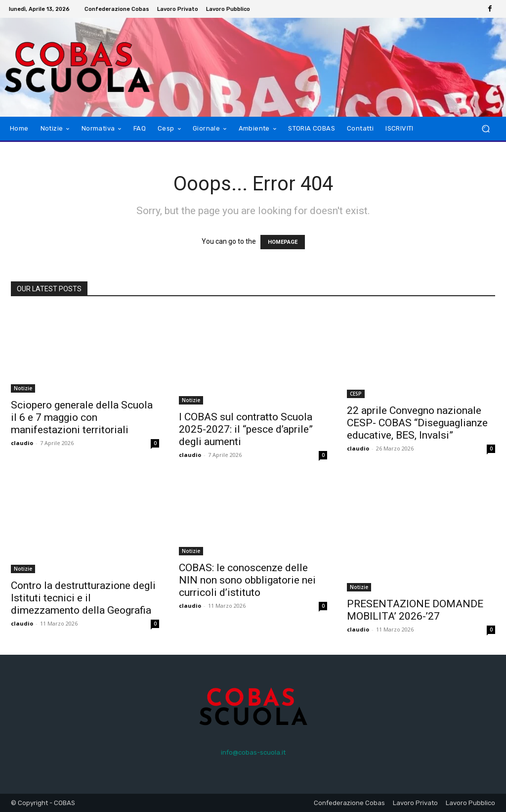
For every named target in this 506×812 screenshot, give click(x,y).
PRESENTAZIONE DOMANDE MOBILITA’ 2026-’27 (415, 610)
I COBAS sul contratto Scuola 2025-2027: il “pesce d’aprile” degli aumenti (246, 429)
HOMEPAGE (283, 242)
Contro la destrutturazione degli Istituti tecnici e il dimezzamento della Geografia (83, 598)
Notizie (23, 388)
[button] (485, 129)
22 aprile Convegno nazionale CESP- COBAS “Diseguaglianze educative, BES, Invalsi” (417, 423)
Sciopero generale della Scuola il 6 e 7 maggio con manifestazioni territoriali (82, 417)
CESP (356, 394)
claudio (22, 443)
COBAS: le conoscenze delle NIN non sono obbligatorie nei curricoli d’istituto (247, 580)
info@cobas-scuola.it (253, 752)
